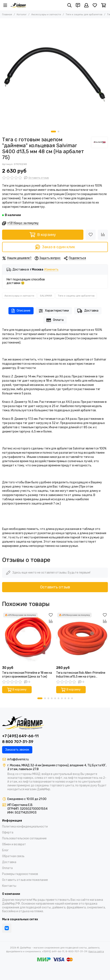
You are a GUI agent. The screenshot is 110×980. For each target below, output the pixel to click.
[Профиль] (86, 5)
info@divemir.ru (18, 759)
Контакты (9, 886)
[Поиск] (69, 5)
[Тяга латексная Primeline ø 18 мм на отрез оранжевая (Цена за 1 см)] (28, 638)
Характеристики (54, 311)
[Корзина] (104, 5)
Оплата (55, 320)
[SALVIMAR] (99, 142)
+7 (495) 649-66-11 (20, 736)
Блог (5, 850)
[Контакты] (78, 5)
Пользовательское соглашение (24, 838)
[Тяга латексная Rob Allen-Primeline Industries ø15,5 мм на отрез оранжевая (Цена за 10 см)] (82, 638)
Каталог (22, 14)
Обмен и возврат (14, 844)
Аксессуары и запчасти (46, 14)
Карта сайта (96, 951)
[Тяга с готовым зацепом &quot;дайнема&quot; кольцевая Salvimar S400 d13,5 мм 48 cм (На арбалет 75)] (55, 73)
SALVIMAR (46, 296)
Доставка (88, 311)
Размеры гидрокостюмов (20, 874)
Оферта (8, 832)
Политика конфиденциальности (25, 827)
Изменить (51, 270)
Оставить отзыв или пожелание (25, 880)
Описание (21, 311)
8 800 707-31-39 (18, 742)
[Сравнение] (103, 235)
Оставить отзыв (55, 587)
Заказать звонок (17, 750)
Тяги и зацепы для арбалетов (84, 14)
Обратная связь (13, 856)
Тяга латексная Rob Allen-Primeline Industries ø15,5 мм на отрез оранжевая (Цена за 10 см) (81, 675)
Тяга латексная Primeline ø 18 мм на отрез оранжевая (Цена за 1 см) (27, 675)
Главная (7, 14)
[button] (53, 132)
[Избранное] (95, 5)
